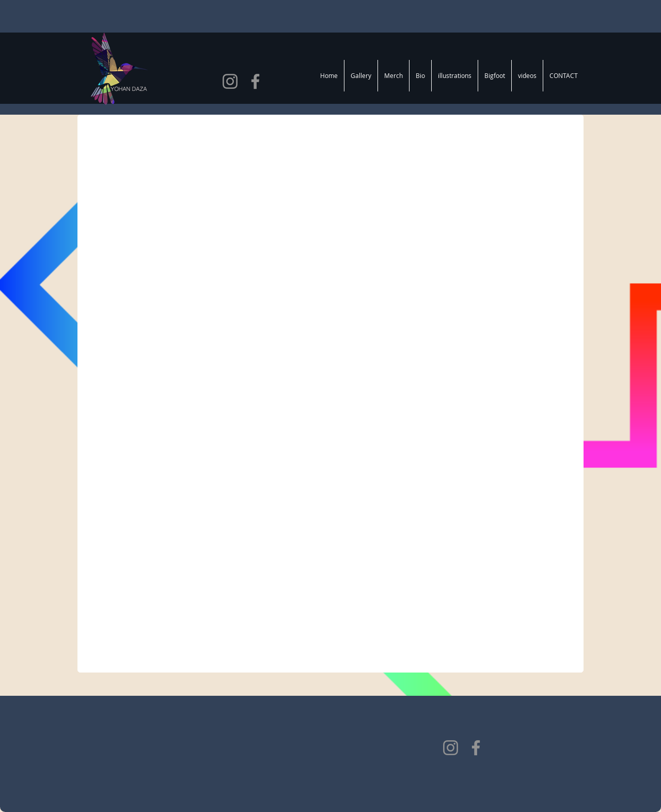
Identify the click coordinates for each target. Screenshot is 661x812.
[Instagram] (230, 81)
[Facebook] (255, 81)
